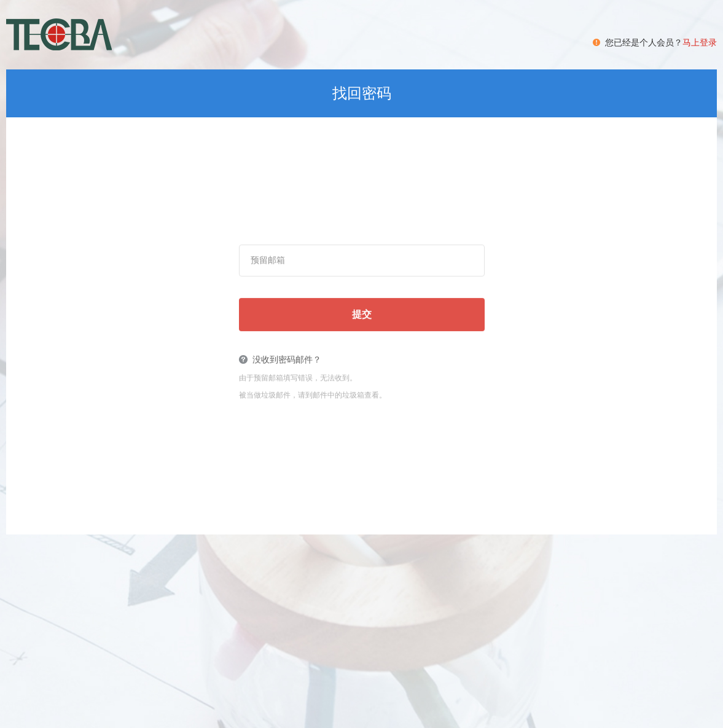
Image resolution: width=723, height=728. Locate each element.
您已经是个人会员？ (661, 42)
